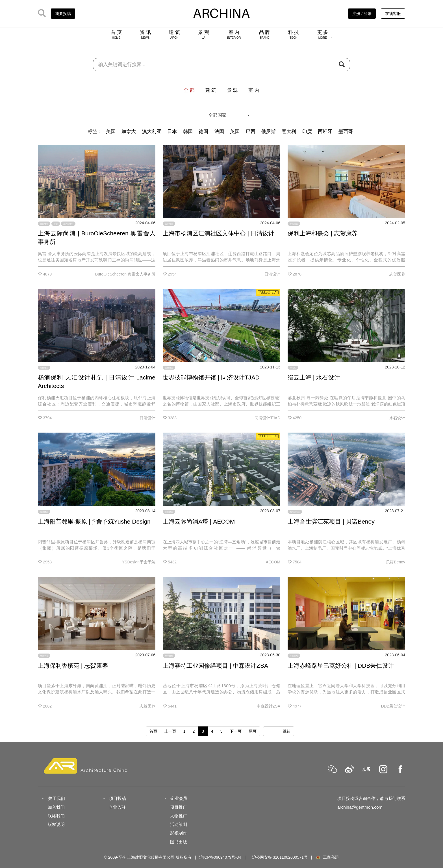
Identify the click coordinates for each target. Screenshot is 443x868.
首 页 (116, 34)
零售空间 (294, 656)
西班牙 (325, 132)
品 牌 (265, 34)
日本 (172, 132)
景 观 (204, 34)
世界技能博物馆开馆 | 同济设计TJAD (211, 377)
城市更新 (169, 656)
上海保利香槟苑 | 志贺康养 (73, 666)
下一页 (236, 731)
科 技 (294, 34)
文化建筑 (169, 368)
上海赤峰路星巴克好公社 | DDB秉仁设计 (341, 666)
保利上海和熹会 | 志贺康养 (323, 233)
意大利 (289, 132)
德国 (203, 132)
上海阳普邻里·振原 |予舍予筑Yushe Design (94, 521)
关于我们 (57, 798)
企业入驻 (117, 807)
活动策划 (179, 824)
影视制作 (179, 833)
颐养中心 (44, 656)
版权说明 (56, 824)
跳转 (286, 731)
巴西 (251, 132)
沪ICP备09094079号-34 (220, 857)
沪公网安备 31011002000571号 (280, 857)
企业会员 (179, 798)
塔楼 (56, 224)
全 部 (189, 90)
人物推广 (179, 816)
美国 (111, 132)
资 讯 (145, 34)
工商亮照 (327, 857)
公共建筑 (44, 512)
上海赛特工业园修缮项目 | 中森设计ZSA (215, 666)
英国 (235, 132)
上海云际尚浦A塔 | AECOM (199, 521)
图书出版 (179, 842)
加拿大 (129, 132)
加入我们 (56, 807)
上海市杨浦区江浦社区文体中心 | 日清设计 (219, 233)
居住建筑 (44, 368)
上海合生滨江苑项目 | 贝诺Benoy (331, 521)
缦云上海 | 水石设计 (314, 377)
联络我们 (56, 816)
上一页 (170, 731)
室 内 (234, 34)
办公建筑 (44, 224)
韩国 (188, 132)
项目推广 (179, 807)
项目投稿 (118, 798)
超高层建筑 (68, 224)
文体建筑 (169, 224)
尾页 (253, 731)
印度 (307, 132)
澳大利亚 (152, 132)
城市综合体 (295, 512)
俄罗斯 (269, 132)
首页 (153, 731)
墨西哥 (346, 132)
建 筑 (174, 34)
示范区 (293, 368)
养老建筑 (294, 224)
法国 (219, 132)
